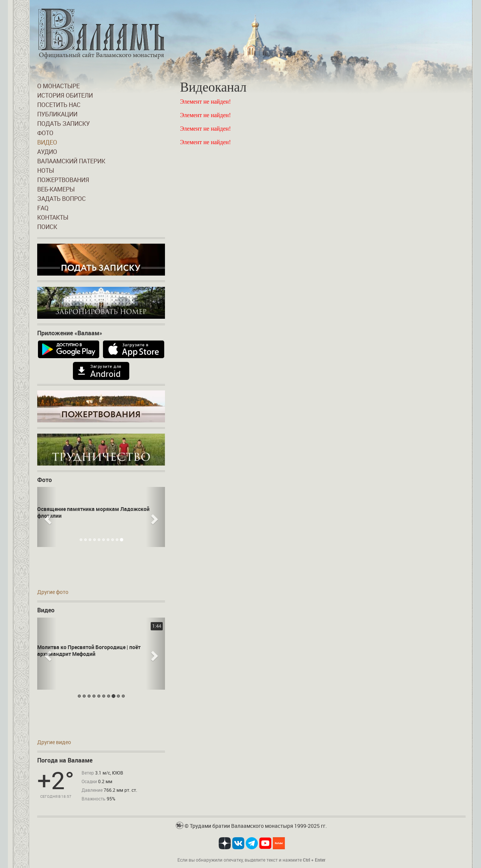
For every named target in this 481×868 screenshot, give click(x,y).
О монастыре (58, 86)
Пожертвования (63, 180)
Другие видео (54, 742)
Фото (45, 133)
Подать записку (64, 124)
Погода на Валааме (65, 760)
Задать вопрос (61, 199)
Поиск (47, 227)
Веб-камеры (56, 189)
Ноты (46, 170)
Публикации (57, 114)
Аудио (47, 152)
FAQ (43, 208)
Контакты (53, 217)
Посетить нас (59, 105)
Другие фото (53, 592)
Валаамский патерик (71, 161)
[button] (47, 517)
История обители (65, 95)
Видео (47, 142)
